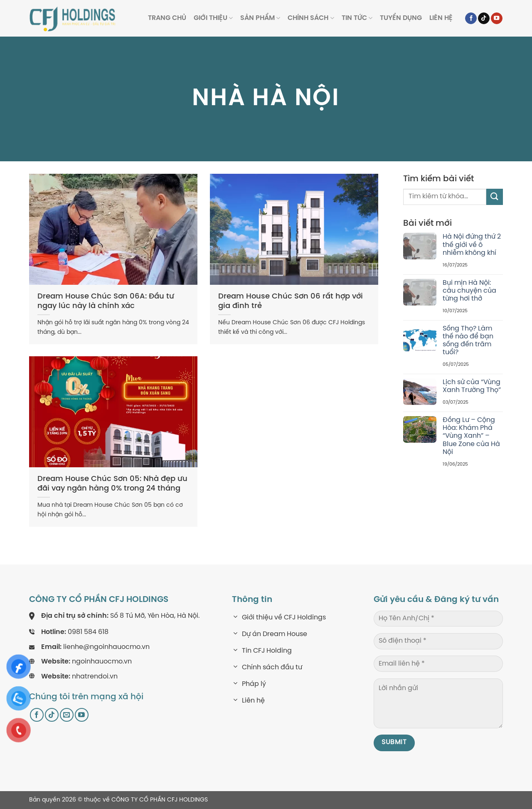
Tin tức (357, 18)
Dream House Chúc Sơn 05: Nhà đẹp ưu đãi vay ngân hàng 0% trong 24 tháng (112, 484)
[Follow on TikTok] (484, 18)
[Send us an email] (67, 715)
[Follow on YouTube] (497, 18)
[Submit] (495, 197)
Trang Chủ (167, 18)
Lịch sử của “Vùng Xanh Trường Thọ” (472, 386)
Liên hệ (441, 18)
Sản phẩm (260, 18)
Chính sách (311, 18)
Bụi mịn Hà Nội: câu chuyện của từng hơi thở (469, 291)
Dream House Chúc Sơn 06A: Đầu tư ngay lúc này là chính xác (106, 301)
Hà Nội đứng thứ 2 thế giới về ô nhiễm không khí (472, 245)
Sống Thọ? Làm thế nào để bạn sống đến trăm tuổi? (468, 341)
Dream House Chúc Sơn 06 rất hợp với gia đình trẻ (291, 301)
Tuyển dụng (401, 18)
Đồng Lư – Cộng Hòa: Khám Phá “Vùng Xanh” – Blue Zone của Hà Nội (471, 436)
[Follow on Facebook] (471, 18)
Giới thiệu (213, 18)
